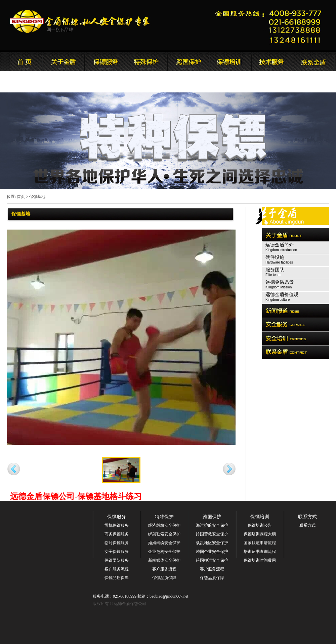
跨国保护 (212, 517)
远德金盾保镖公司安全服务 (147, 62)
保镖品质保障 (117, 578)
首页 (21, 197)
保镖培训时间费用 (260, 560)
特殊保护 (164, 517)
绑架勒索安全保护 (164, 534)
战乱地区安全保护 (212, 543)
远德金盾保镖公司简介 (64, 62)
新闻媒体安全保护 (164, 560)
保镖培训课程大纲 (260, 534)
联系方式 (307, 517)
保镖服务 (117, 517)
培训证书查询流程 (260, 552)
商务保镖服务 (117, 534)
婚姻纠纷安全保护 (164, 543)
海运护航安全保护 (212, 525)
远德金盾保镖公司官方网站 (80, 22)
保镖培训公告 (260, 525)
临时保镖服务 (117, 543)
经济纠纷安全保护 (164, 525)
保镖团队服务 (117, 560)
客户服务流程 (117, 569)
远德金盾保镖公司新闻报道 (105, 62)
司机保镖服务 (117, 525)
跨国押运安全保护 (212, 560)
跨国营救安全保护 (212, 534)
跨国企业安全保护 (212, 552)
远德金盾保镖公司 (22, 62)
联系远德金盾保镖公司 (230, 62)
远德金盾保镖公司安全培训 (188, 62)
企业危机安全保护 (164, 552)
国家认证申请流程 (260, 543)
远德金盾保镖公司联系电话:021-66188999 (270, 25)
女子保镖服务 (117, 552)
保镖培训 (260, 517)
